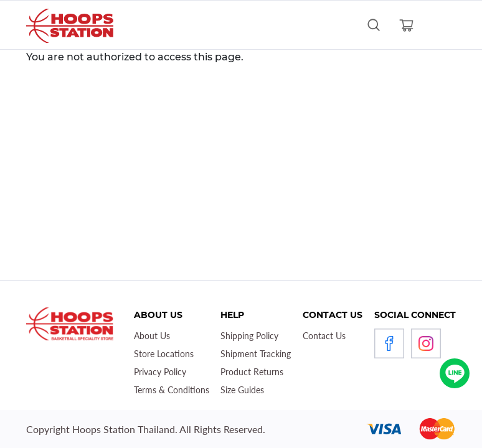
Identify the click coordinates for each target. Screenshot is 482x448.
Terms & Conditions (172, 390)
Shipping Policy (249, 336)
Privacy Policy (160, 372)
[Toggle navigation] (439, 25)
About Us (152, 336)
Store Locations (164, 354)
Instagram (426, 343)
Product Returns (252, 372)
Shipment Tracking (256, 354)
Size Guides (242, 390)
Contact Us (324, 336)
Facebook (389, 343)
